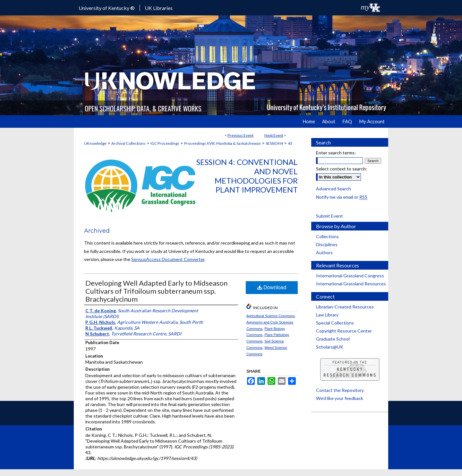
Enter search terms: (336, 153)
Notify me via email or (342, 197)
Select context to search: (342, 169)
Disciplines (327, 244)
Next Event (274, 135)
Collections (327, 236)
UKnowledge (95, 143)
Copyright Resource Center (344, 331)
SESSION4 (274, 143)
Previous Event (240, 135)
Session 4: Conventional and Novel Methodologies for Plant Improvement (247, 176)
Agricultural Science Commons (270, 316)
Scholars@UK (330, 347)
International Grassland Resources (351, 284)
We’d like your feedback (340, 398)
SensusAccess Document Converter (168, 259)
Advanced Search (334, 189)
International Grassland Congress (350, 276)
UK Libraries (159, 8)
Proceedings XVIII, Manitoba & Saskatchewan (222, 143)
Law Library (327, 315)
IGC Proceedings (165, 143)
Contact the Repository (340, 390)
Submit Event (329, 216)
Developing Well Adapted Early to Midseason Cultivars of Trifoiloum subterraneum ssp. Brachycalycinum (156, 291)
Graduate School (333, 339)
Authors (324, 252)
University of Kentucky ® (107, 8)
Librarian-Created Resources (345, 307)
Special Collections (335, 323)
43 (290, 143)
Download (272, 287)
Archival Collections (128, 143)
